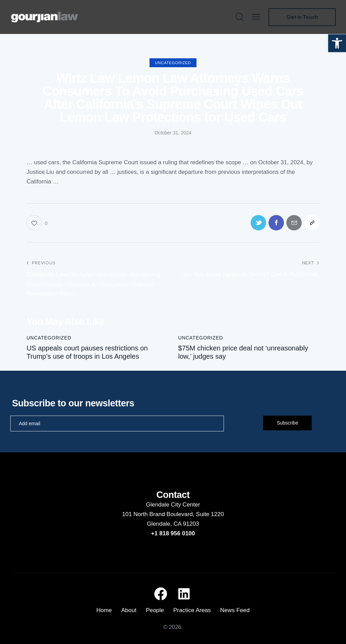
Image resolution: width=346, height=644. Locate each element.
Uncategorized (173, 63)
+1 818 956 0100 (173, 533)
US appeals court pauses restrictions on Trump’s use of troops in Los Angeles (87, 352)
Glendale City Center (173, 505)
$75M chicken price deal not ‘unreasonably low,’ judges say (243, 352)
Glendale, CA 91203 (173, 524)
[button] (337, 43)
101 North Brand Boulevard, (159, 514)
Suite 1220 (210, 514)
